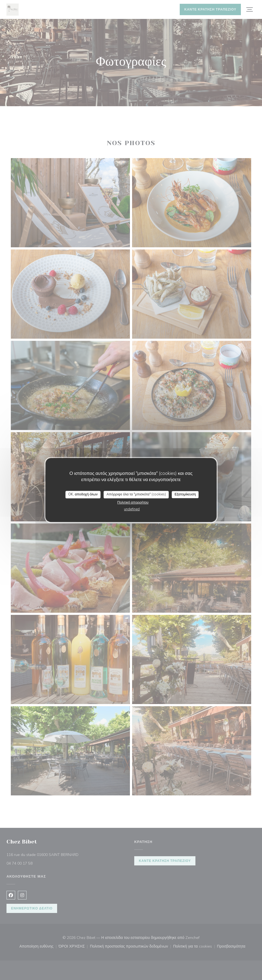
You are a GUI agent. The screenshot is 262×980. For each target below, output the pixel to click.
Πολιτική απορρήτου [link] (133, 502)
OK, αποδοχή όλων (83, 494)
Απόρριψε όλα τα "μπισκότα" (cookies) (136, 494)
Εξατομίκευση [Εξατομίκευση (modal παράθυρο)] (185, 494)
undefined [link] (132, 509)
